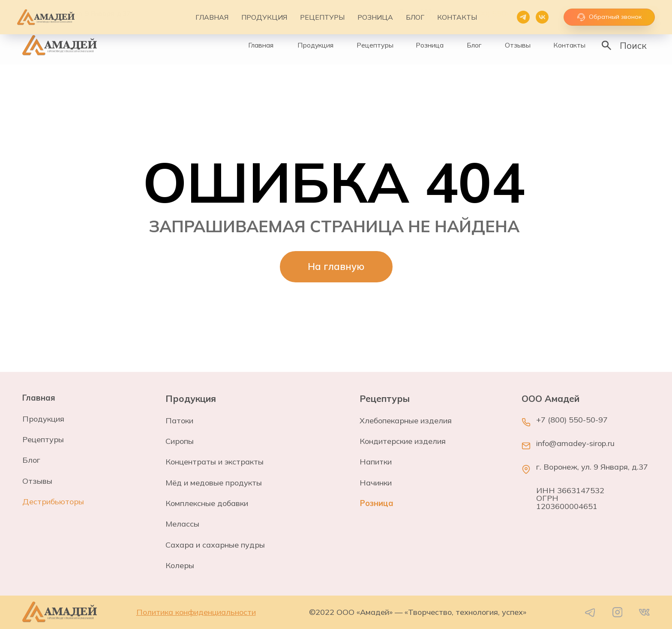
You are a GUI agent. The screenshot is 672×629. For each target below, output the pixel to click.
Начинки (376, 483)
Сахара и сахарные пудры (215, 545)
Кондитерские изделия (403, 441)
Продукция (43, 419)
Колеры (180, 565)
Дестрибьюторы (53, 502)
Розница (377, 503)
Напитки (376, 462)
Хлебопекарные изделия (406, 421)
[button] (610, 13)
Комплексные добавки (207, 503)
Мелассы (182, 524)
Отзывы (37, 481)
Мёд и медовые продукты (214, 483)
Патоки (179, 421)
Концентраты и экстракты (214, 462)
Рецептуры (43, 439)
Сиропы (180, 441)
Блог (31, 460)
